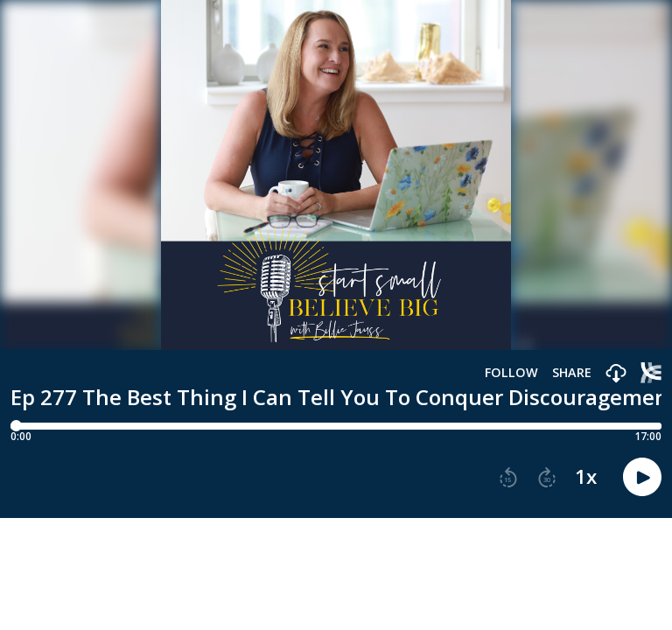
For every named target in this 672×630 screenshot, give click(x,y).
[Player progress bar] (336, 426)
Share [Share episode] (572, 373)
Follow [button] (511, 373)
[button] (616, 374)
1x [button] (586, 477)
